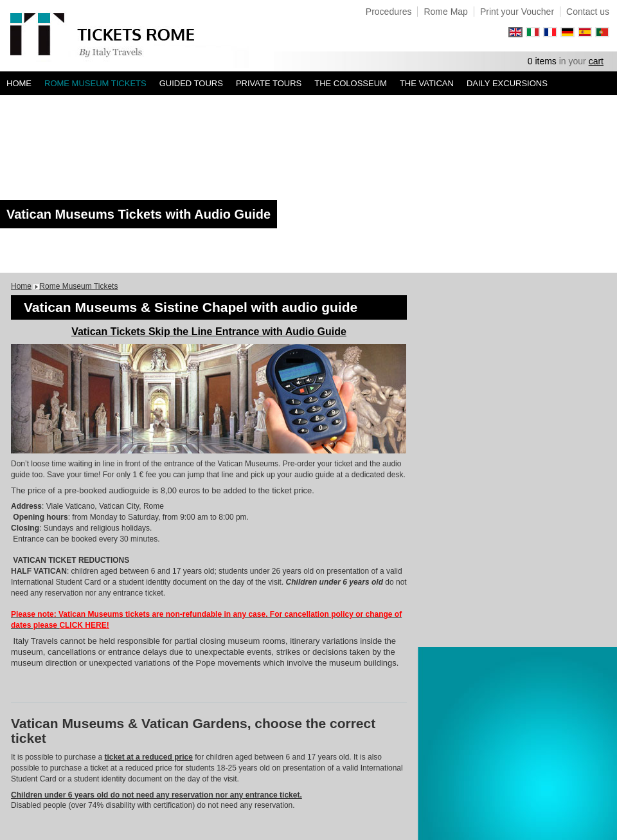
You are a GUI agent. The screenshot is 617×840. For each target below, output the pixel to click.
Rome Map (445, 12)
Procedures (389, 12)
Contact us (588, 12)
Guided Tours (191, 83)
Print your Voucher (517, 12)
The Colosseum (351, 83)
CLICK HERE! (84, 625)
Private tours (269, 83)
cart (596, 61)
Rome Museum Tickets (95, 83)
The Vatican (427, 83)
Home (19, 83)
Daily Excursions (507, 83)
